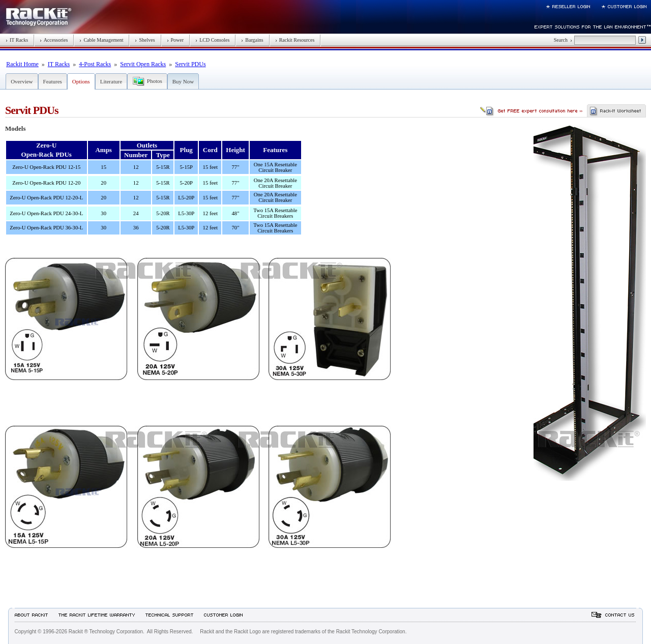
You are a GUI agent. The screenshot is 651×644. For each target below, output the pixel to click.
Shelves (145, 40)
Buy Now (183, 81)
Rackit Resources (295, 40)
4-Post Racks (95, 64)
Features (53, 81)
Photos (155, 81)
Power (175, 40)
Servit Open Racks (143, 64)
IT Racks (17, 40)
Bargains (252, 40)
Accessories (54, 40)
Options (81, 81)
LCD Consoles (212, 40)
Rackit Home (22, 64)
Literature (111, 81)
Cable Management (101, 40)
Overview (22, 81)
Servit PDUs (190, 64)
